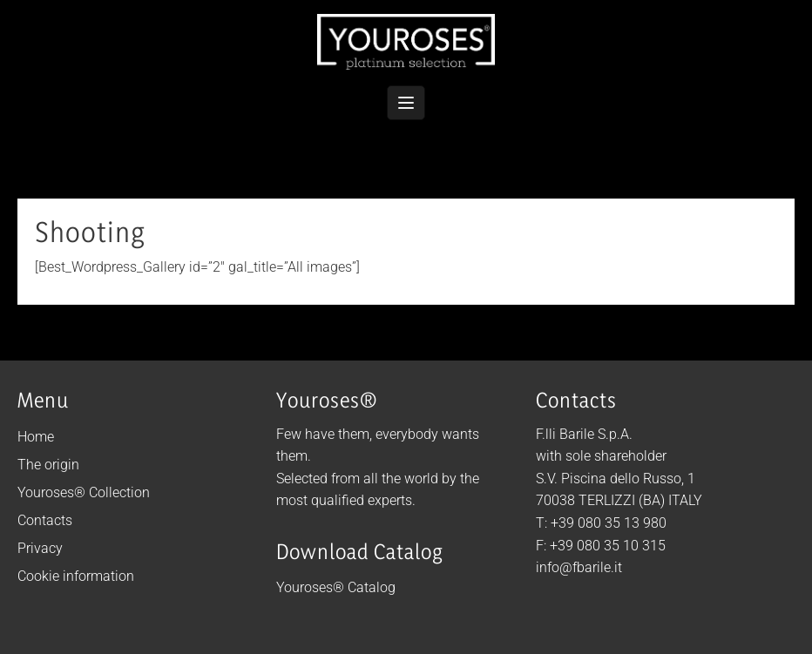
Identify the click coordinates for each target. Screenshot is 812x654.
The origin (48, 465)
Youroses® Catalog (336, 587)
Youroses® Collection (84, 492)
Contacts (45, 520)
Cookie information (76, 576)
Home (36, 437)
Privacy (40, 548)
